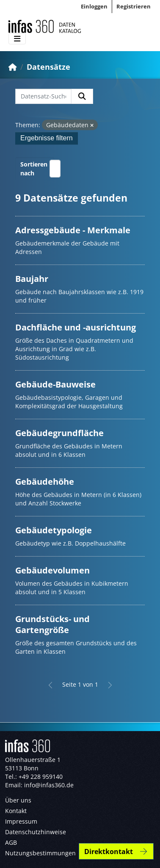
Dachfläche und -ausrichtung (76, 327)
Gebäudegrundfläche (59, 433)
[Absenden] (82, 96)
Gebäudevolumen (52, 570)
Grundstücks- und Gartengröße (52, 624)
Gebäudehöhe (45, 482)
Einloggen (94, 6)
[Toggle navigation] (17, 39)
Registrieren (134, 6)
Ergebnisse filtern (47, 138)
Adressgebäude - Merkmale (73, 230)
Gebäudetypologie (54, 530)
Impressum (21, 821)
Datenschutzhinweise (36, 832)
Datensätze (48, 67)
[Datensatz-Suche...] (43, 96)
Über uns (18, 800)
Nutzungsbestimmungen (40, 853)
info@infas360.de (49, 785)
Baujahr (32, 279)
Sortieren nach (34, 169)
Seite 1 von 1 (80, 684)
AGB (11, 842)
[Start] (13, 67)
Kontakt (16, 811)
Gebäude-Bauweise (55, 384)
